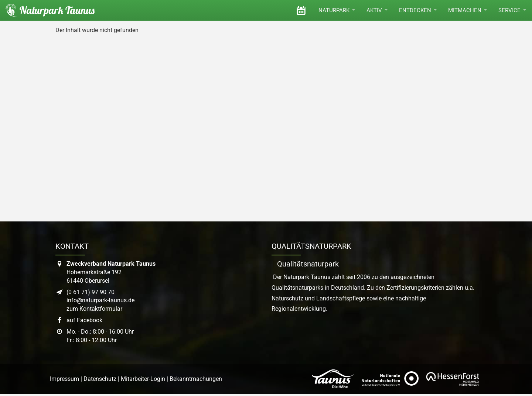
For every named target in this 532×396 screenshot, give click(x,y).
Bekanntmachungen (196, 379)
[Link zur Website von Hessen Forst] (453, 379)
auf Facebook (84, 320)
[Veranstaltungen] (301, 10)
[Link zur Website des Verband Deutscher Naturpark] (390, 379)
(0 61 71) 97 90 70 (91, 292)
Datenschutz (100, 379)
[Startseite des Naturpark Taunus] (47, 10)
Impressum (64, 379)
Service (512, 10)
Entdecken (418, 10)
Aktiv (377, 10)
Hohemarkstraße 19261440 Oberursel (111, 272)
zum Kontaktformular (94, 309)
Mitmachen (468, 10)
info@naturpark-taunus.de (100, 300)
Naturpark (337, 10)
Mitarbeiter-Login (143, 379)
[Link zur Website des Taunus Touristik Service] (333, 379)
